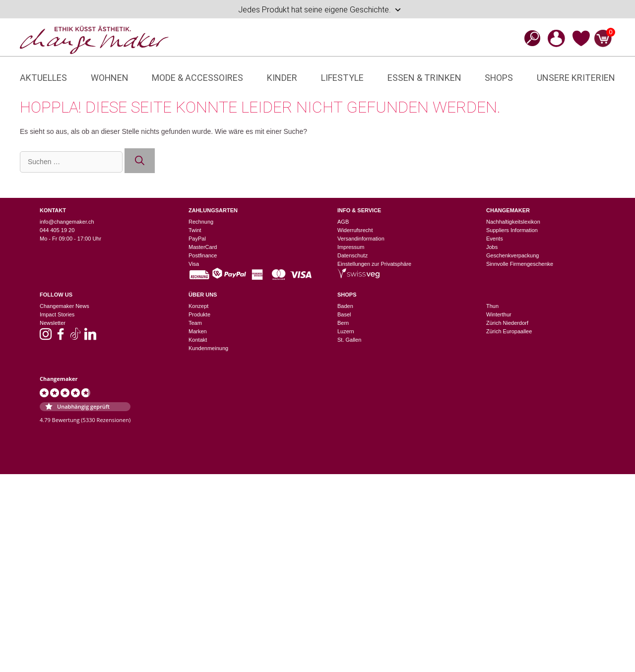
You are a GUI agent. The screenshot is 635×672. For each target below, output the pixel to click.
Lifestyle (342, 78)
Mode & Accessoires (197, 78)
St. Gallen (349, 340)
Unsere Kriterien (576, 78)
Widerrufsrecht (355, 230)
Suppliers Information (512, 230)
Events (495, 239)
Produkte (199, 314)
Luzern (346, 331)
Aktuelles (43, 78)
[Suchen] (140, 161)
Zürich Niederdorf (507, 323)
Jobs (492, 247)
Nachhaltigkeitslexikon (513, 222)
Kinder (282, 78)
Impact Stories (57, 314)
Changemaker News (64, 306)
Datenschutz (352, 255)
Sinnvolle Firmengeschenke (520, 264)
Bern (343, 323)
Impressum (351, 247)
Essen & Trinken (424, 78)
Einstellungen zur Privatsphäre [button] (374, 264)
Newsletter (53, 323)
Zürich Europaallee (509, 331)
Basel (344, 314)
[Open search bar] (529, 38)
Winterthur (499, 314)
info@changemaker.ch (67, 222)
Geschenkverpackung (512, 255)
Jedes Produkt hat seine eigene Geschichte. (320, 10)
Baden (345, 306)
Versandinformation (361, 239)
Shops (499, 78)
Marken (198, 331)
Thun (492, 306)
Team (195, 323)
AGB (343, 222)
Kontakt (198, 340)
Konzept (198, 306)
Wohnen (110, 78)
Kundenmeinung (208, 348)
